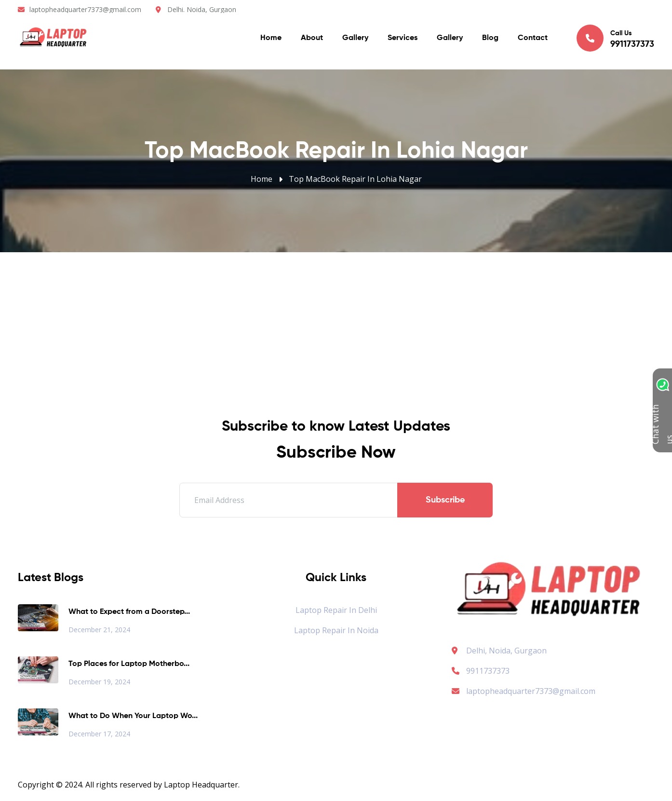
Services (403, 39)
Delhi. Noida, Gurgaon (202, 9)
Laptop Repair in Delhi (336, 610)
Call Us (615, 38)
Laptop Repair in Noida (336, 630)
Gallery (355, 39)
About (312, 39)
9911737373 (481, 671)
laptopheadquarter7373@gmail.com (85, 9)
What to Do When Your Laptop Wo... (133, 716)
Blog (490, 39)
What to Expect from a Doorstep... (129, 612)
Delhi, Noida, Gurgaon (506, 651)
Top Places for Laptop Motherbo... (129, 664)
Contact (533, 39)
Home (271, 39)
